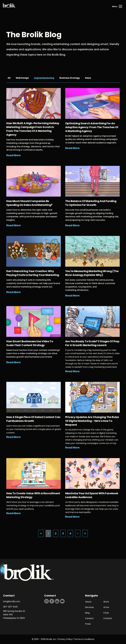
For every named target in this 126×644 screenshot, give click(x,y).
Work (106, 602)
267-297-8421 (10, 607)
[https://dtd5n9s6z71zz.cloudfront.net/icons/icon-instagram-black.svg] (46, 601)
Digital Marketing (44, 78)
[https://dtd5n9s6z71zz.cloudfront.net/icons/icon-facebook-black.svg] (52, 601)
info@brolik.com (12, 601)
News (88, 78)
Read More (13, 155)
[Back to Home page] (9, 6)
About (88, 602)
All (9, 78)
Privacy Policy (65, 639)
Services (89, 607)
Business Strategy (70, 78)
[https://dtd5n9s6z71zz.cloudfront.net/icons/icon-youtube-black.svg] (62, 601)
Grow (106, 607)
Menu (115, 6)
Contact (108, 618)
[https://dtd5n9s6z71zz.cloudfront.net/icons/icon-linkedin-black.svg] (57, 601)
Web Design (22, 78)
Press (88, 624)
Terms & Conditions (84, 639)
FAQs (106, 613)
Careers (89, 618)
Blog (87, 613)
